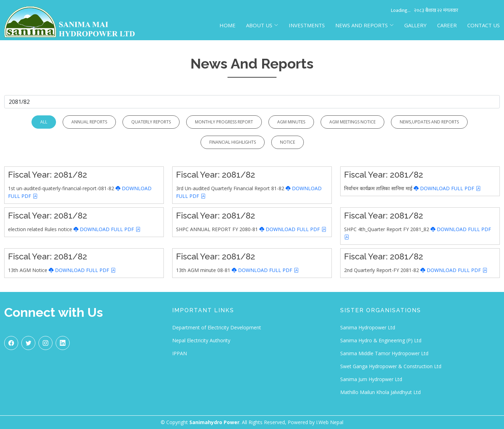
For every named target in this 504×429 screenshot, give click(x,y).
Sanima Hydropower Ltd (368, 327)
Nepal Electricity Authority (201, 340)
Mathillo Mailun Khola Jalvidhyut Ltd (380, 392)
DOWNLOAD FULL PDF (447, 188)
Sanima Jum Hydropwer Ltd (371, 379)
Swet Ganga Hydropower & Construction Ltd (391, 366)
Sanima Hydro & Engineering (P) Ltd (381, 340)
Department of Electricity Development (217, 327)
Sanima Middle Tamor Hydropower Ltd (384, 353)
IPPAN (180, 353)
